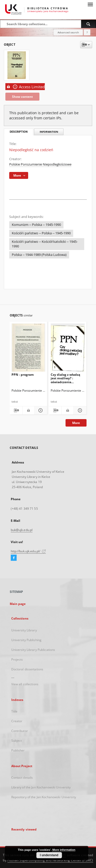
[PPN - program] (29, 349)
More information (64, 850)
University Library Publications (33, 650)
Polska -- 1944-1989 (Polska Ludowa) (39, 255)
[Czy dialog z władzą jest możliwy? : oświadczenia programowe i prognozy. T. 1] (68, 349)
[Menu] (90, 4)
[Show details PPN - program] (40, 410)
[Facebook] (14, 558)
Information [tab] (49, 132)
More (76, 423)
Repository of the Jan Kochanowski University (44, 797)
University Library (24, 630)
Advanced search (68, 32)
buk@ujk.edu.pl (22, 530)
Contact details (22, 778)
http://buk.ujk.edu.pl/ (28, 551)
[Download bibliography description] (16, 410)
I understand (49, 855)
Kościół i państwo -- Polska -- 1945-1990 (41, 233)
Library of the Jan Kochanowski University (41, 787)
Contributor (20, 731)
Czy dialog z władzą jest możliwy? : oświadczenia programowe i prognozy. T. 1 (65, 378)
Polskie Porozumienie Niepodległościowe (40, 164)
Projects (17, 659)
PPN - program (23, 375)
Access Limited (25, 87)
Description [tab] (19, 132)
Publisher (18, 750)
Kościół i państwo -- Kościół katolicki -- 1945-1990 (45, 244)
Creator (17, 721)
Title (14, 711)
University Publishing (26, 640)
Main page (18, 604)
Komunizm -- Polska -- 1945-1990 (36, 225)
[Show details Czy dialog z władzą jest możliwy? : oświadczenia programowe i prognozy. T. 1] (79, 410)
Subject (17, 741)
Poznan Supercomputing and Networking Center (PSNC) (50, 860)
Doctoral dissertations (27, 669)
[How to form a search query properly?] (87, 32)
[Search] (89, 24)
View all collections (25, 684)
